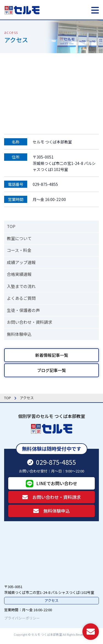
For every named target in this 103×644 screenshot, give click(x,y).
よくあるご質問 (21, 298)
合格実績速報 (19, 274)
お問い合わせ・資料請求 (30, 322)
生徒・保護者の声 (23, 310)
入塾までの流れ (21, 286)
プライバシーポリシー (22, 618)
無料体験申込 (19, 334)
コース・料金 (19, 250)
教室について (19, 238)
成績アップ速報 (21, 262)
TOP (11, 226)
